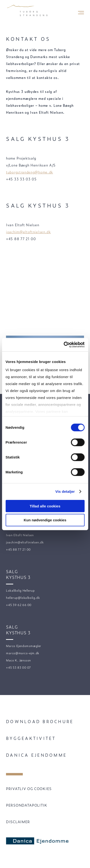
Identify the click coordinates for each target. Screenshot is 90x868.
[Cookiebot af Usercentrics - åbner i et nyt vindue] (64, 345)
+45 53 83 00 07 (18, 667)
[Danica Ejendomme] (39, 841)
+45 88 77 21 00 (18, 549)
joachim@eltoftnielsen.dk (28, 232)
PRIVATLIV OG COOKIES (29, 788)
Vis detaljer (65, 491)
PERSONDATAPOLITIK (27, 805)
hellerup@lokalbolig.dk (23, 598)
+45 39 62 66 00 (19, 605)
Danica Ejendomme (36, 755)
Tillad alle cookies (45, 506)
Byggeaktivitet (31, 738)
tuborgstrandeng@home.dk (30, 172)
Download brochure (40, 721)
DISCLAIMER (18, 822)
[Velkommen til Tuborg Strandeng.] (28, 11)
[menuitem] (45, 721)
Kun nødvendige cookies (45, 520)
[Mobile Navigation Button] (81, 13)
